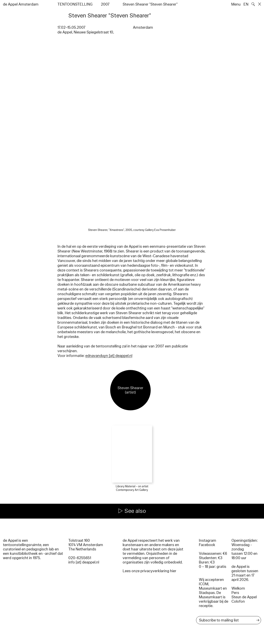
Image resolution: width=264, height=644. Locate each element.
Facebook (207, 545)
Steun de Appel (244, 597)
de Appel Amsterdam (21, 4)
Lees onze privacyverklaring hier (149, 571)
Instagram (208, 541)
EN (246, 4)
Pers (235, 593)
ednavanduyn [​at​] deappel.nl (109, 356)
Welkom (238, 588)
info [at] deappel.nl (84, 562)
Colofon (238, 601)
